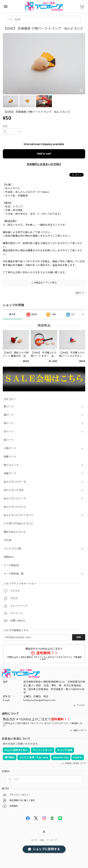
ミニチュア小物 (12, 549)
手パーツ (9, 432)
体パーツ (9, 423)
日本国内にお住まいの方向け (44, 164)
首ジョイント (11, 465)
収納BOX (9, 557)
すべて (12, 314)
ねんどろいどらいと (15, 507)
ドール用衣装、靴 (14, 574)
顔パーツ (9, 415)
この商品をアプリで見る (44, 283)
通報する (80, 293)
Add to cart (44, 154)
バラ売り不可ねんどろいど (19, 524)
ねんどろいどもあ (14, 490)
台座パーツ (10, 473)
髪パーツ (9, 407)
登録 (79, 637)
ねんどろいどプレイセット (19, 515)
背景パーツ (10, 457)
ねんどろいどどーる (15, 482)
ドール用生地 (11, 565)
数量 (5, 126)
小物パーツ (10, 448)
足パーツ (9, 440)
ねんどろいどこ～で (15, 498)
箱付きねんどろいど (15, 532)
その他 (7, 540)
